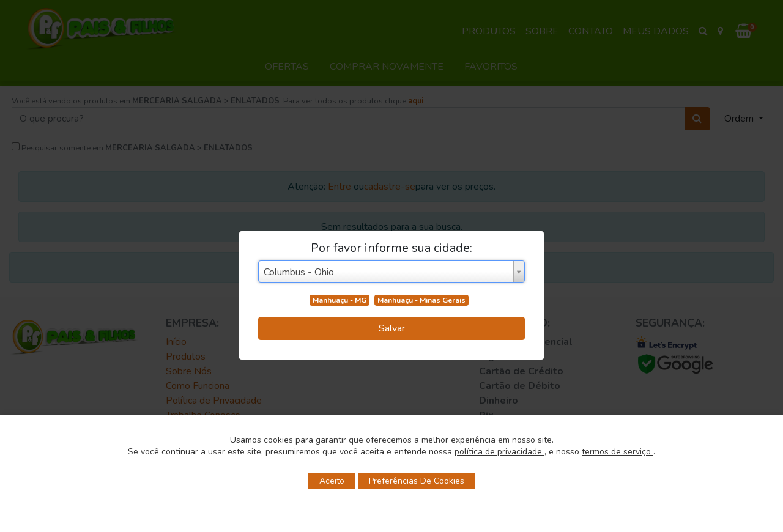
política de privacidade (499, 452)
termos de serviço (618, 452)
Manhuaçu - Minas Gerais (421, 300)
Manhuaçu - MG (340, 300)
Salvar (392, 328)
